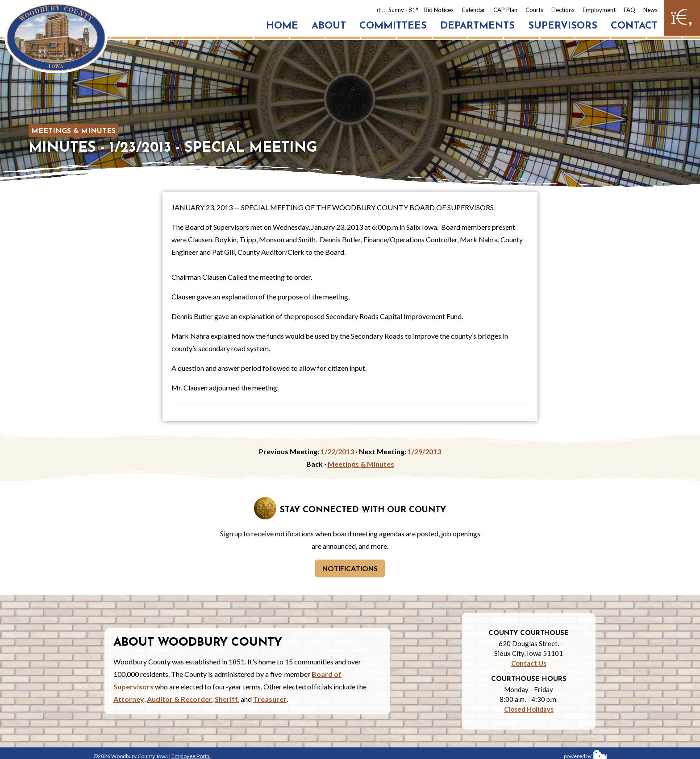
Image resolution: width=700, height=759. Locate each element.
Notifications (350, 568)
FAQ (629, 10)
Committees (393, 26)
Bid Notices (439, 10)
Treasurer (270, 699)
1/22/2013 (337, 451)
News (650, 10)
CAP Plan (505, 10)
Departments (477, 26)
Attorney (129, 699)
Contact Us (529, 663)
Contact (634, 26)
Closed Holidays (529, 709)
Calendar (473, 10)
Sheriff (226, 699)
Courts (534, 10)
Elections (563, 10)
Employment (599, 10)
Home (282, 26)
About (329, 26)
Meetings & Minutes (73, 131)
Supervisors (563, 26)
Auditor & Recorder (179, 699)
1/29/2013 (424, 451)
